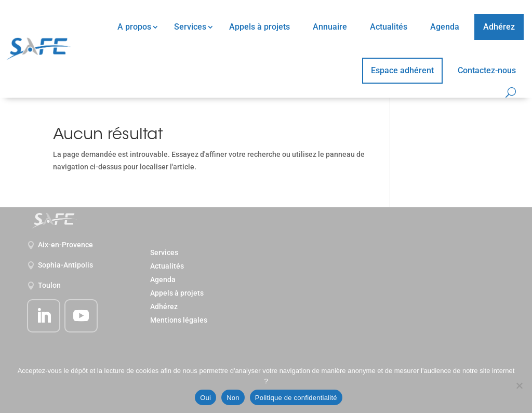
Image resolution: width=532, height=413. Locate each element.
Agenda (445, 27)
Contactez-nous (487, 70)
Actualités (389, 27)
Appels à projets (260, 27)
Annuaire (330, 27)
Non (233, 398)
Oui (205, 398)
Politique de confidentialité (296, 398)
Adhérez (499, 27)
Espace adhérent (402, 70)
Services (190, 27)
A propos (134, 27)
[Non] (519, 385)
